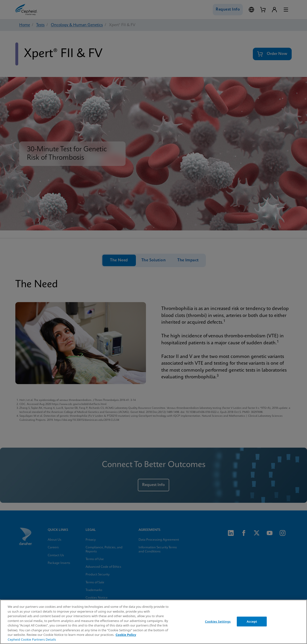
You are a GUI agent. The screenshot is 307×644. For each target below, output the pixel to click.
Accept (252, 621)
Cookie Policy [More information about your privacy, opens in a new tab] (126, 635)
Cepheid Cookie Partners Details (32, 639)
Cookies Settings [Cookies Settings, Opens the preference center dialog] (218, 621)
